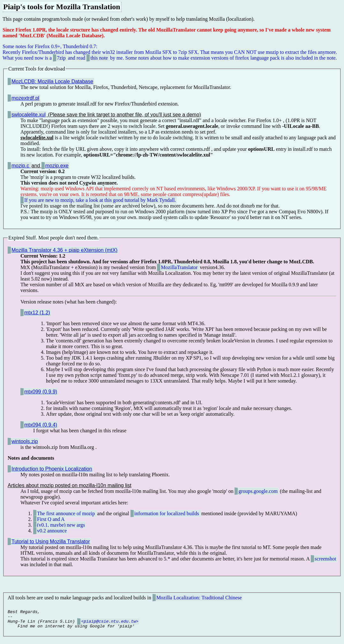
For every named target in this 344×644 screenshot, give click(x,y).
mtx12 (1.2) (37, 313)
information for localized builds (167, 513)
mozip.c (21, 166)
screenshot (325, 559)
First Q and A (51, 519)
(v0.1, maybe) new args (61, 525)
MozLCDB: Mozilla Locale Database (52, 81)
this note (100, 58)
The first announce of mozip (67, 513)
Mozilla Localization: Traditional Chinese (199, 598)
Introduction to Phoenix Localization (52, 469)
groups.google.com (258, 491)
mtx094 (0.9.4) (41, 425)
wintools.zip (25, 441)
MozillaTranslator (180, 267)
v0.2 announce (52, 531)
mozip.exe (57, 166)
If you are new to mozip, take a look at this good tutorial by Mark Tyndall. (100, 200)
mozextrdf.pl (25, 98)
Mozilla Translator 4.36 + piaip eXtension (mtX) (64, 250)
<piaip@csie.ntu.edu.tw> (110, 625)
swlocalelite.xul (29, 115)
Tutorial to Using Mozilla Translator (51, 542)
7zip (61, 58)
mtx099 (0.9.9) (41, 392)
